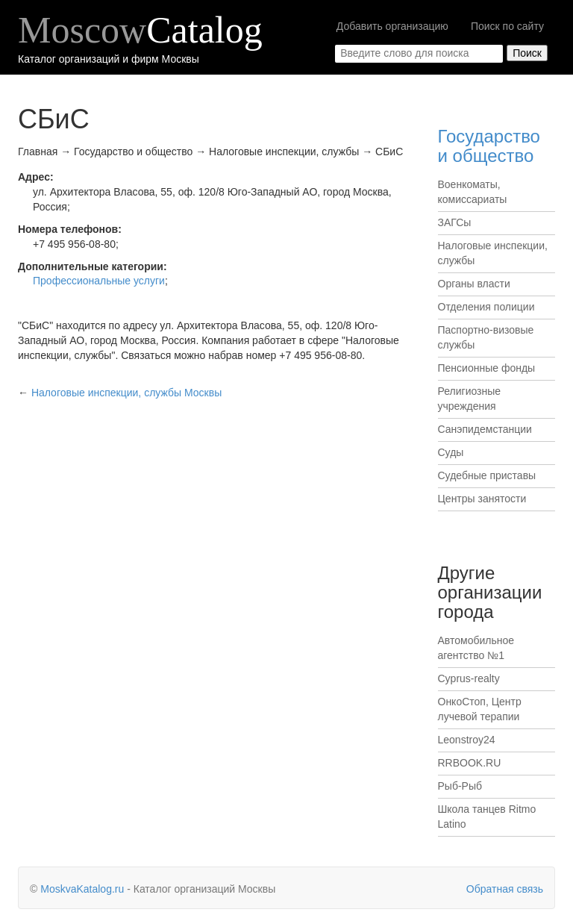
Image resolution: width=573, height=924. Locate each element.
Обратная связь (505, 889)
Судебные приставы (487, 475)
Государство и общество (489, 146)
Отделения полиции (486, 307)
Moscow (140, 30)
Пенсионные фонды (487, 368)
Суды (451, 452)
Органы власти (474, 284)
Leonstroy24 (467, 740)
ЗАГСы (455, 222)
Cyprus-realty (469, 678)
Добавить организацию (392, 26)
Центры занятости (482, 499)
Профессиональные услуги (99, 281)
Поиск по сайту (507, 26)
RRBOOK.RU (470, 763)
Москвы (126, 393)
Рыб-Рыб (460, 786)
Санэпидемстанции (485, 429)
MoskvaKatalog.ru (82, 889)
